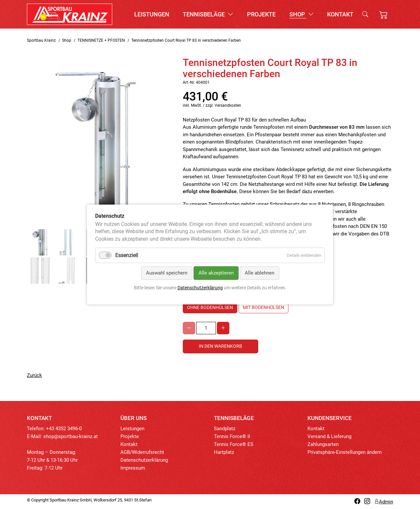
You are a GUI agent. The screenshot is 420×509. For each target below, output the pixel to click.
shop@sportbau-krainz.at (71, 436)
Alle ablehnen (260, 273)
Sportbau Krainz (41, 40)
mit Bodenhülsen (263, 307)
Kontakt (340, 14)
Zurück (34, 375)
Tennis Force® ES (234, 444)
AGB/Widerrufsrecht (142, 452)
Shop (302, 14)
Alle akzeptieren (216, 273)
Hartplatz (224, 452)
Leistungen (152, 14)
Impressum (133, 468)
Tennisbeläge (208, 14)
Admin (384, 502)
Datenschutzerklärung (144, 460)
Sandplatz (225, 429)
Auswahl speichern (167, 273)
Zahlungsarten (323, 444)
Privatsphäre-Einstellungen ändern (345, 452)
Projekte (261, 14)
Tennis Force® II (232, 436)
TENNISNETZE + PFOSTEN (101, 40)
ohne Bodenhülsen (210, 307)
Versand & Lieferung (329, 436)
